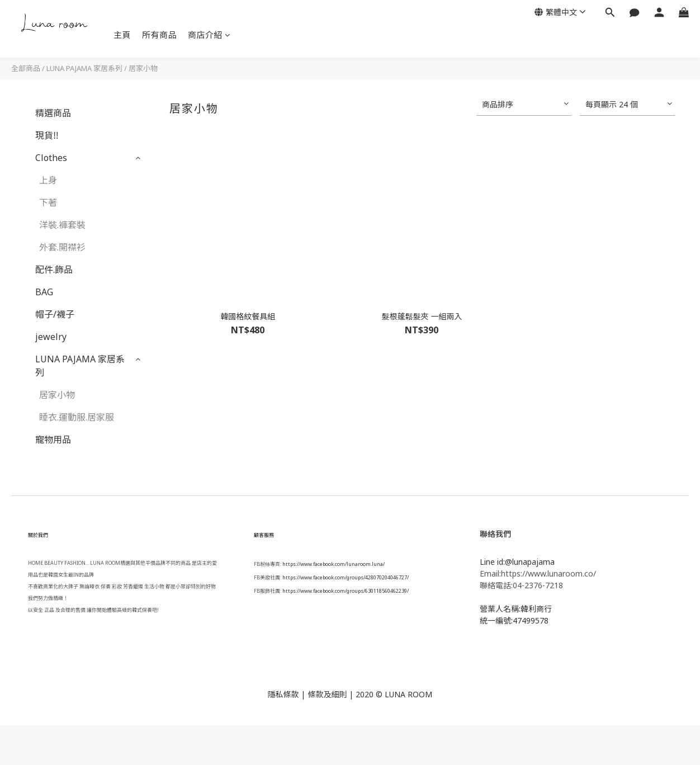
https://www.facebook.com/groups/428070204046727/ (346, 577)
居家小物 (143, 68)
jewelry (51, 337)
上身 (48, 180)
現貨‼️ (47, 135)
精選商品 (53, 113)
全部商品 (26, 68)
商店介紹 (209, 35)
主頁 (122, 35)
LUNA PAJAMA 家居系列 (84, 68)
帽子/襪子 (55, 314)
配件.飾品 (54, 270)
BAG (44, 292)
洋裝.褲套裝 (62, 225)
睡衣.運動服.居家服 (77, 417)
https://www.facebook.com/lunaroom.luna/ (334, 564)
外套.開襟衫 (62, 247)
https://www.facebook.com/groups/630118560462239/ (346, 591)
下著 (48, 202)
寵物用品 (53, 440)
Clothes (51, 158)
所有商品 (159, 35)
